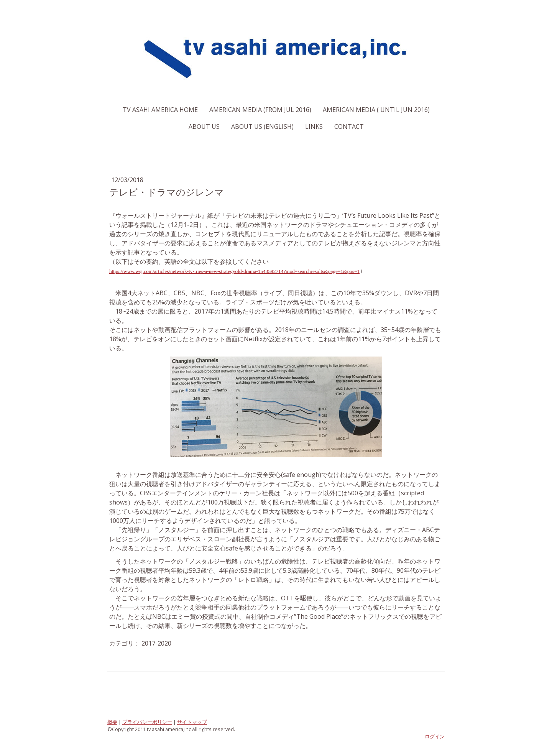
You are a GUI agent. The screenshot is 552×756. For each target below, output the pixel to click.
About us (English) (262, 127)
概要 (112, 722)
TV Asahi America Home (160, 110)
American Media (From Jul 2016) (260, 110)
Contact (349, 127)
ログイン (435, 736)
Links (314, 127)
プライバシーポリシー (147, 722)
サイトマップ (192, 722)
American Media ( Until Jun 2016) (376, 110)
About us (204, 127)
